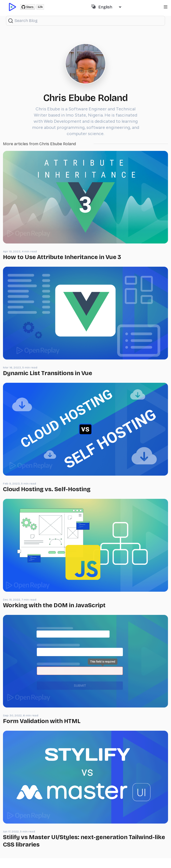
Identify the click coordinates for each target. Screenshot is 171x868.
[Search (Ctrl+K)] (85, 21)
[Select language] (110, 7)
